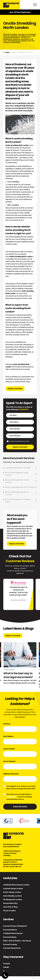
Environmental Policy (10, 903)
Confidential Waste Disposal (13, 933)
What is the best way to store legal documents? (18, 675)
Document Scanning (10, 944)
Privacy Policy (25, 441)
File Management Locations (13, 900)
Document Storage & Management (15, 926)
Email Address (8, 736)
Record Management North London (21, 493)
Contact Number (9, 749)
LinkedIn (6, 967)
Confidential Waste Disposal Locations (16, 885)
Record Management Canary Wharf (21, 501)
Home (7, 52)
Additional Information (11, 774)
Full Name (7, 724)
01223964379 (23, 409)
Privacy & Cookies (9, 911)
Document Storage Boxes (12, 948)
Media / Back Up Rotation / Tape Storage (17, 941)
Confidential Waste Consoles (21, 468)
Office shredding (13, 205)
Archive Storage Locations (12, 892)
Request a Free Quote (15, 389)
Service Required (9, 761)
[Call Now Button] (5, 975)
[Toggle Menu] (35, 5)
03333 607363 (20, 382)
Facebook (7, 964)
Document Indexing (10, 937)
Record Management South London (21, 481)
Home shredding (13, 182)
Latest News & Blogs (10, 907)
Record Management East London (21, 487)
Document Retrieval (10, 930)
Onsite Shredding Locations (13, 896)
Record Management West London (21, 474)
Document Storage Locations (13, 889)
